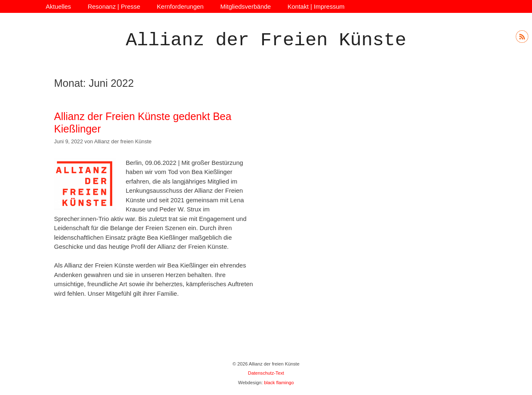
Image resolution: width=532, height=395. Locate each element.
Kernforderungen (180, 6)
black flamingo (279, 383)
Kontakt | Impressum (316, 6)
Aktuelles (58, 6)
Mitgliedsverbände (246, 6)
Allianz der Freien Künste (266, 40)
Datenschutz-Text (266, 373)
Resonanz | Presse (114, 6)
